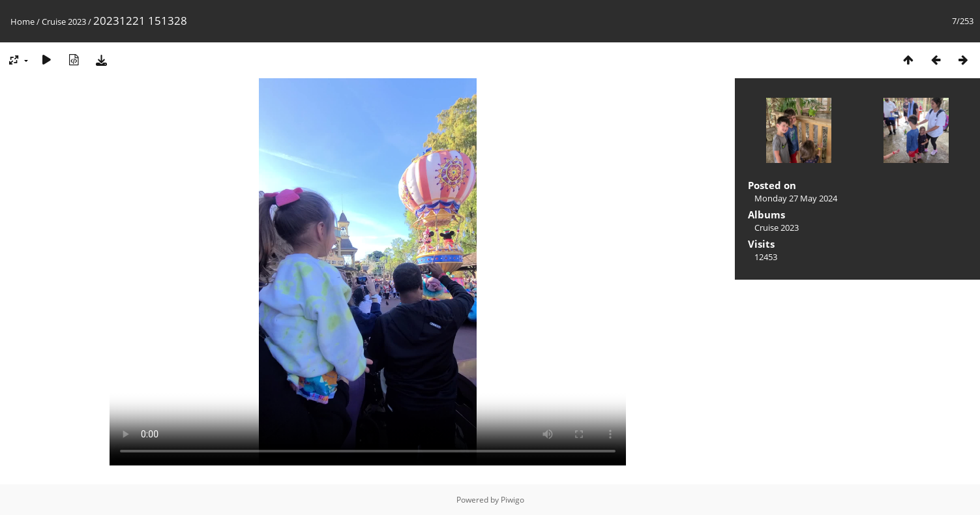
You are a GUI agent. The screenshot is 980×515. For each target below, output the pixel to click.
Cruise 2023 (64, 22)
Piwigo (512, 500)
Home (22, 22)
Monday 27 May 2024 (796, 198)
